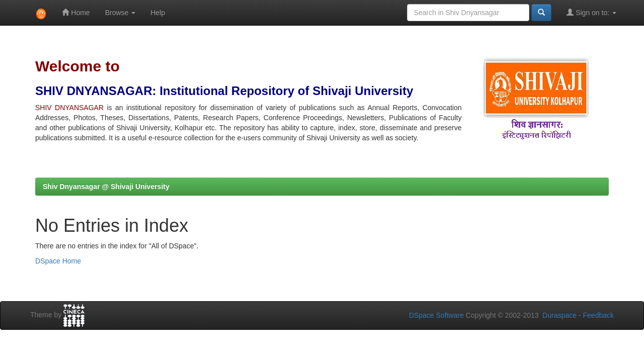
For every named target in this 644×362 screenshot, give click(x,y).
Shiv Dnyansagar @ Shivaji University (106, 187)
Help (158, 13)
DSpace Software (436, 315)
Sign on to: (591, 12)
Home (76, 12)
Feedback (598, 315)
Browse (120, 13)
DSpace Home (58, 261)
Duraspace (559, 315)
